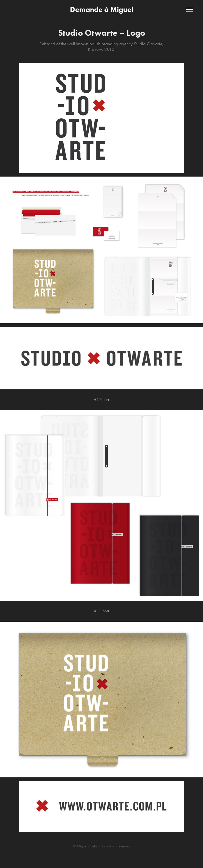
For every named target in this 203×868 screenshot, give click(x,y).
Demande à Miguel (102, 9)
